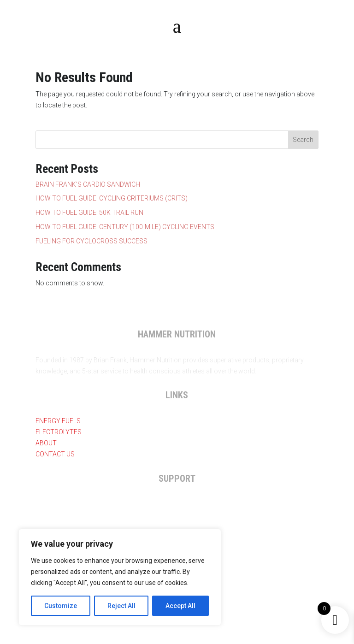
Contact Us (55, 454)
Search (303, 140)
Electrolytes (59, 432)
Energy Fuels (58, 421)
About (46, 443)
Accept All (180, 606)
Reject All (121, 606)
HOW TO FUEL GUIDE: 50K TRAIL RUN (89, 213)
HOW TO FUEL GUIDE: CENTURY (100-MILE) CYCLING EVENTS (125, 227)
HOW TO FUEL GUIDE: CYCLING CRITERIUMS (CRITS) (112, 198)
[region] (120, 577)
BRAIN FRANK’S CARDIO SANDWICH (88, 184)
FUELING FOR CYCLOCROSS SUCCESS (91, 241)
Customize (61, 606)
